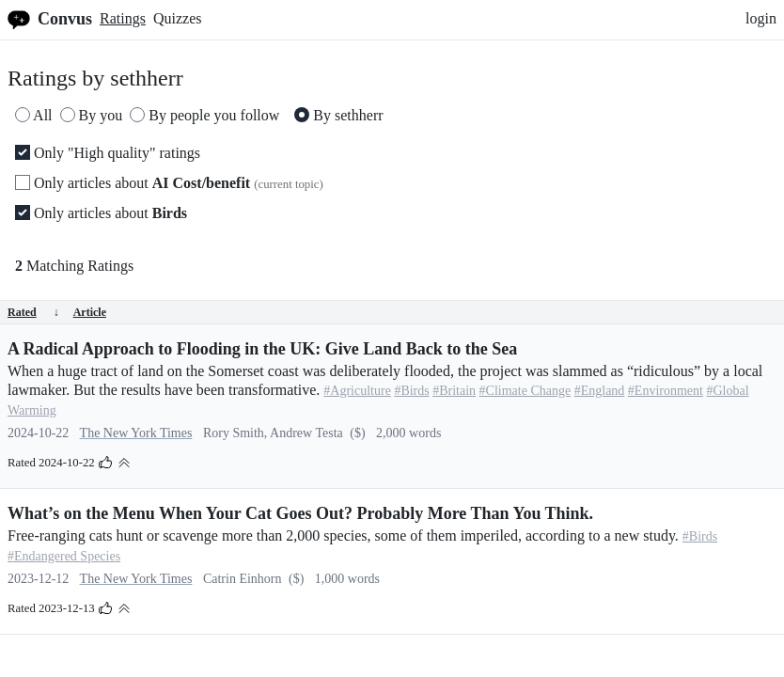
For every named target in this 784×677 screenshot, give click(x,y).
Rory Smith (234, 433)
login (761, 18)
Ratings (123, 18)
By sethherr (338, 115)
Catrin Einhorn (243, 579)
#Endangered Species (64, 556)
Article (90, 312)
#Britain (454, 391)
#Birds (411, 391)
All (34, 115)
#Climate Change (525, 391)
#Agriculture (357, 391)
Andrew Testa (306, 433)
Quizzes (178, 18)
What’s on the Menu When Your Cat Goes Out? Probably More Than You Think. (300, 513)
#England (600, 391)
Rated (33, 312)
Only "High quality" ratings (108, 153)
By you (92, 115)
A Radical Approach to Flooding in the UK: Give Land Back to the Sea (262, 349)
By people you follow (204, 115)
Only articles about (169, 183)
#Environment (666, 391)
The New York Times (136, 433)
